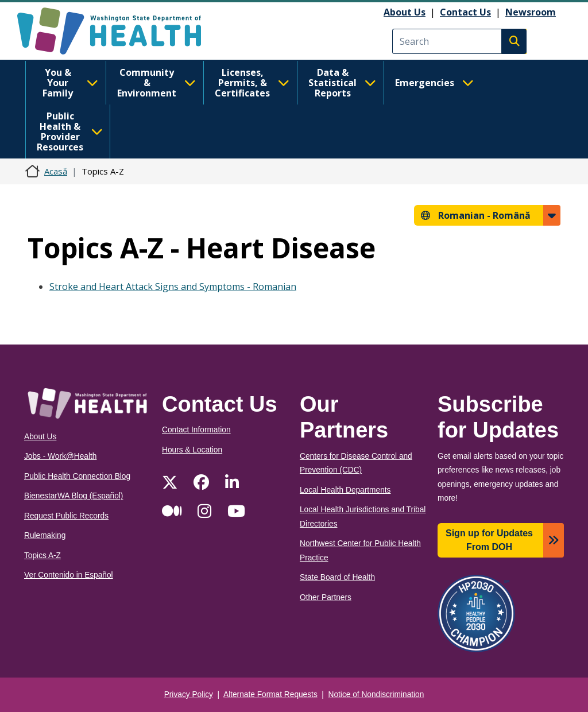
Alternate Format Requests (270, 694)
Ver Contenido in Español (69, 575)
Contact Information (196, 430)
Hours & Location (192, 450)
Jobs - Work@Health (60, 456)
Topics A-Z (42, 556)
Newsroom (531, 12)
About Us (405, 12)
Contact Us (465, 12)
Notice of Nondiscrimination (376, 694)
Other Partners (326, 597)
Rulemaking (45, 535)
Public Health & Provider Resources (70, 131)
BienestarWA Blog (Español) (73, 496)
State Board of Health (337, 577)
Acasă (56, 171)
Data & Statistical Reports (342, 83)
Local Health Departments (345, 490)
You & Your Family (70, 83)
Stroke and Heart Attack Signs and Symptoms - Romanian (173, 287)
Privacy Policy (189, 694)
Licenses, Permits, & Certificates (252, 83)
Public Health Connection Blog (77, 476)
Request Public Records (66, 516)
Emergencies (434, 83)
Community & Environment (156, 83)
